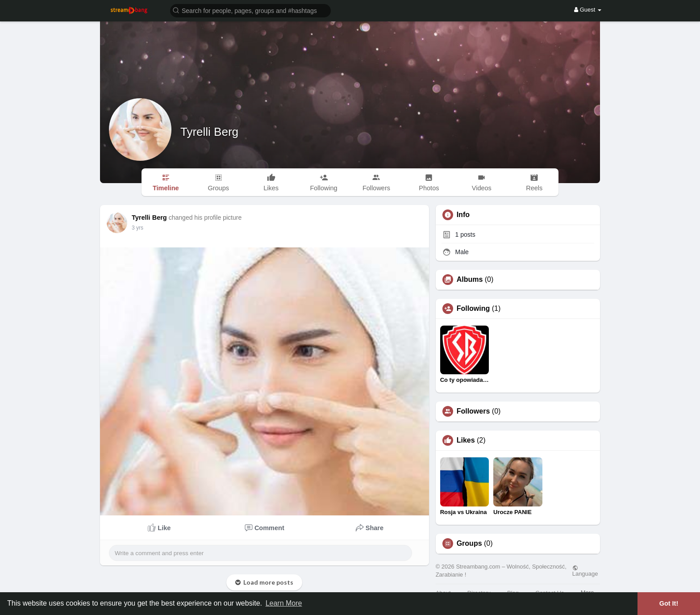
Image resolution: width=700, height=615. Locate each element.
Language (585, 571)
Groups (469, 544)
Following (473, 309)
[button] (250, 10)
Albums (470, 280)
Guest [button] (588, 10)
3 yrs (137, 228)
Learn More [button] (284, 603)
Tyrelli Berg (209, 132)
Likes (466, 440)
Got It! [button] (669, 603)
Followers (473, 411)
